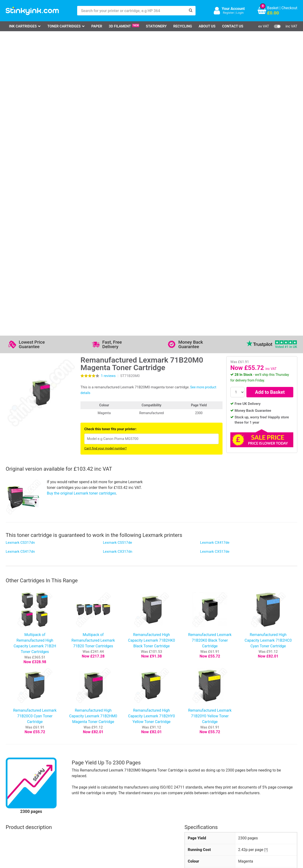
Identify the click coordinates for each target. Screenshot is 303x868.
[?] (266, 551)
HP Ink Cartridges (26, 790)
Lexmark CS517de (118, 244)
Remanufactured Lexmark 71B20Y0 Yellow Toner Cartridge (210, 417)
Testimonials (112, 797)
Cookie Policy (113, 817)
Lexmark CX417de (215, 244)
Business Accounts (158, 797)
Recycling (183, 26)
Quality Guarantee (116, 804)
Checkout (289, 8)
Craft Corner (63, 817)
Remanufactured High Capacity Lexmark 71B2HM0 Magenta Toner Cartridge (93, 417)
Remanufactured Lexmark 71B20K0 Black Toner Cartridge (210, 342)
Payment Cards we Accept (164, 810)
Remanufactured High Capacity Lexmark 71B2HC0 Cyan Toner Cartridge (268, 342)
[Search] (191, 11)
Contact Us (233, 26)
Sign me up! (215, 798)
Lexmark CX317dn (118, 253)
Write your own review (106, 665)
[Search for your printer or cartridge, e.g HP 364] (132, 11)
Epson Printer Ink (25, 804)
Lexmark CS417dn (20, 253)
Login (240, 13)
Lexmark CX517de (215, 253)
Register (228, 13)
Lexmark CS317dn (20, 244)
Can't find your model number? (105, 150)
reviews (108, 77)
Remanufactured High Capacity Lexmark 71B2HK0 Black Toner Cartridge (152, 342)
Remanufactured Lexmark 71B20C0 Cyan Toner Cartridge (35, 417)
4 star (12, 655)
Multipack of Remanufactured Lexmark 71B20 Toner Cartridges (93, 342)
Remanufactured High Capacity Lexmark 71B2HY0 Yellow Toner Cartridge (151, 417)
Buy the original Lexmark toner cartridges (81, 195)
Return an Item (65, 804)
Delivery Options (156, 790)
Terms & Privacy (115, 810)
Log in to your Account (71, 790)
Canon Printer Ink (26, 797)
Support (108, 790)
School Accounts (156, 804)
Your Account (233, 9)
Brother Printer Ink (26, 810)
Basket (273, 8)
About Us (207, 26)
